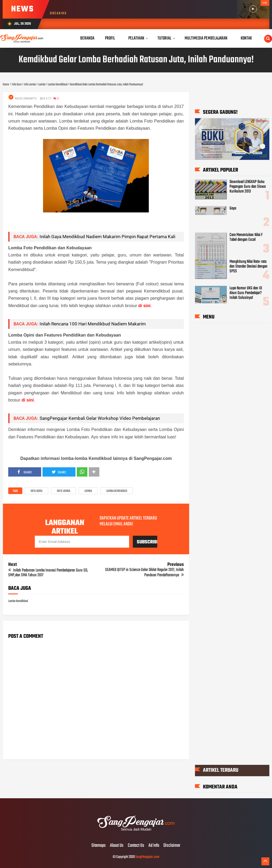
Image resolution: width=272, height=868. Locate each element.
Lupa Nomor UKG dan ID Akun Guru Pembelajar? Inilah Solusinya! (246, 293)
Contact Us (136, 846)
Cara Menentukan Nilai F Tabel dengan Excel (246, 237)
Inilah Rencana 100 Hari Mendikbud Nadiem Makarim (93, 324)
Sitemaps (99, 846)
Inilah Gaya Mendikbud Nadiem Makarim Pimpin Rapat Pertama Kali (107, 237)
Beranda (87, 38)
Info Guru (37, 491)
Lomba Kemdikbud (117, 491)
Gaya (233, 208)
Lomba (88, 491)
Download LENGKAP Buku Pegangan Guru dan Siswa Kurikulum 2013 (248, 187)
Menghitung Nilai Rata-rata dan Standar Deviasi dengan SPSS (248, 266)
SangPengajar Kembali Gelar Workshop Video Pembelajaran (100, 418)
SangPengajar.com (147, 857)
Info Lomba (63, 491)
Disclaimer (172, 846)
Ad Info (154, 846)
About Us (117, 846)
